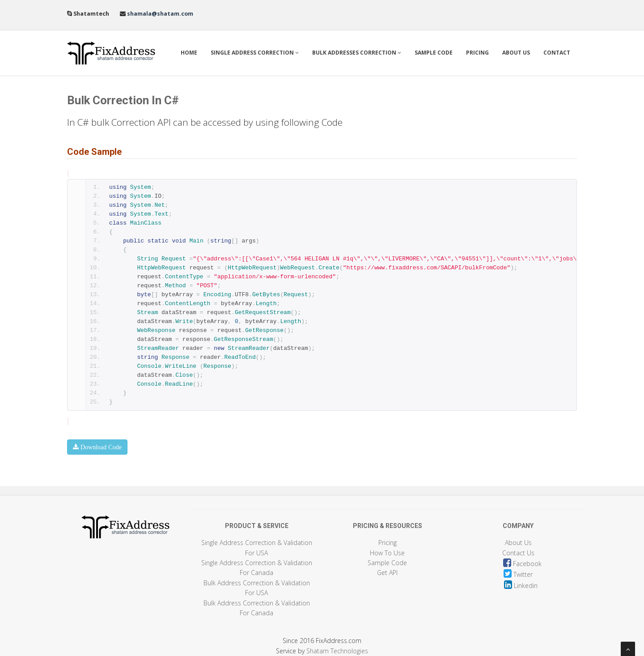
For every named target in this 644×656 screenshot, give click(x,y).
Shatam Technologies (337, 651)
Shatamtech (96, 14)
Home (189, 53)
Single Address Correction (255, 53)
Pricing (477, 53)
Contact (557, 53)
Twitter (518, 574)
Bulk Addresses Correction (357, 53)
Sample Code (434, 53)
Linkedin (521, 586)
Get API (387, 573)
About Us (516, 53)
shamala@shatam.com (159, 14)
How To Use (387, 553)
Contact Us (518, 553)
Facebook (522, 564)
